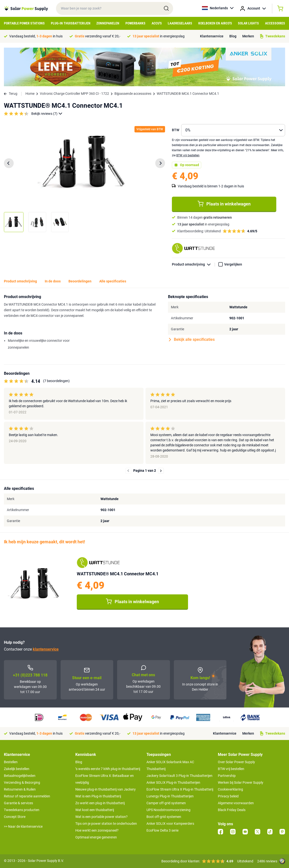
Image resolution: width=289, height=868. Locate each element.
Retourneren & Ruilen (20, 789)
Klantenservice (212, 36)
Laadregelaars (180, 23)
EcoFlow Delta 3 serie (162, 830)
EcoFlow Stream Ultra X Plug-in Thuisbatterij (180, 789)
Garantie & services (18, 803)
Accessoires (275, 23)
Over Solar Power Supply (236, 762)
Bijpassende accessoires (133, 94)
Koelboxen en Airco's (215, 23)
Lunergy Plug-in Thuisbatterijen (170, 796)
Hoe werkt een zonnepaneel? (97, 830)
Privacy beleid (228, 796)
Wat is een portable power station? (101, 817)
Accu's (157, 23)
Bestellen (11, 762)
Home (30, 94)
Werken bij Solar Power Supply (241, 782)
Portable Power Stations (24, 23)
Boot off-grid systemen (164, 817)
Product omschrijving (193, 264)
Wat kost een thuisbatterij (95, 810)
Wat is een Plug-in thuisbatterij (98, 796)
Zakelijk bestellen (17, 769)
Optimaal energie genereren (96, 837)
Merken (248, 36)
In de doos (53, 281)
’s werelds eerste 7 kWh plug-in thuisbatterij (108, 769)
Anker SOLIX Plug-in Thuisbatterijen (173, 782)
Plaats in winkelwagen (224, 204)
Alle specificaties (113, 281)
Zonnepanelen (108, 23)
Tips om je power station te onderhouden (106, 824)
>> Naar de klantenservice (23, 826)
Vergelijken (233, 264)
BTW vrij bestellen (188, 155)
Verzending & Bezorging (22, 782)
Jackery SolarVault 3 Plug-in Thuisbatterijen (179, 776)
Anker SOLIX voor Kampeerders (170, 824)
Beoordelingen (80, 281)
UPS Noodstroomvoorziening (168, 810)
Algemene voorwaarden (236, 803)
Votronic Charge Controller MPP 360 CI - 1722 (74, 94)
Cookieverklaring (230, 789)
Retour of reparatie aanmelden (27, 796)
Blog (233, 36)
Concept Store (15, 817)
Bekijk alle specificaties (192, 340)
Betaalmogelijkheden (20, 776)
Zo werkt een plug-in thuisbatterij (100, 803)
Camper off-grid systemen (166, 803)
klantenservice (46, 649)
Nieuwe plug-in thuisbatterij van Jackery (106, 789)
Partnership (227, 776)
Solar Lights (248, 23)
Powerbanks (135, 23)
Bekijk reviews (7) (47, 114)
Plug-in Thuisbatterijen (71, 23)
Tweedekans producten (22, 810)
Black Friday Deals (232, 810)
